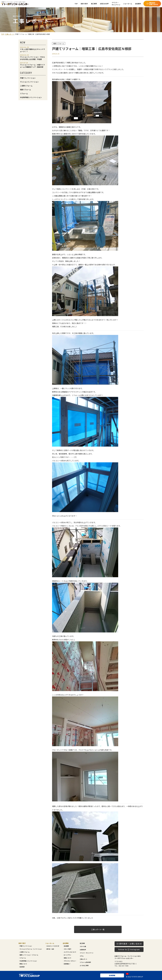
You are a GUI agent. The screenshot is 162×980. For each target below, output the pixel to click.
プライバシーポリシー (70, 961)
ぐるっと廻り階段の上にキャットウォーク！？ (32, 50)
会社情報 (66, 943)
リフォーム (24, 93)
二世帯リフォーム (26, 86)
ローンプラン (67, 955)
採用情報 (67, 964)
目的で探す (84, 4)
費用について (23, 964)
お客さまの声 (104, 4)
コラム (82, 956)
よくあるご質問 (84, 965)
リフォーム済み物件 (85, 962)
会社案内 (138, 4)
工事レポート (10, 34)
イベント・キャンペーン (116, 4)
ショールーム (128, 4)
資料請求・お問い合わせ (152, 4)
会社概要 (66, 946)
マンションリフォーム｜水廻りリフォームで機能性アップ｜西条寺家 (32, 65)
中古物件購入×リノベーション (31, 97)
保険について (67, 958)
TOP (76, 4)
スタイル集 (83, 946)
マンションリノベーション (29, 82)
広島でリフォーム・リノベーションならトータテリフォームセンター (128, 957)
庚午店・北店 (50, 949)
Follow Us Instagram (129, 949)
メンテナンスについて (70, 952)
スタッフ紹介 (67, 949)
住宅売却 (22, 967)
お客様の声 (83, 950)
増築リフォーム (25, 90)
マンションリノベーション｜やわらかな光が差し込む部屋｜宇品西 (32, 57)
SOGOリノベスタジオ (53, 946)
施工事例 (94, 4)
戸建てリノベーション (28, 78)
